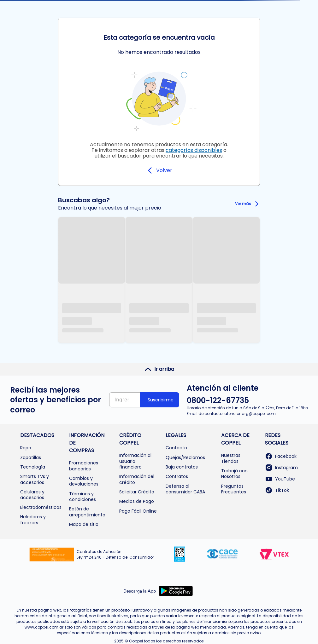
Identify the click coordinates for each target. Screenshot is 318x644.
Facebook (281, 456)
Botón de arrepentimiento (87, 512)
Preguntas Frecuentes (234, 489)
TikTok (277, 490)
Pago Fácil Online (138, 511)
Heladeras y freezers (33, 520)
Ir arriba (159, 369)
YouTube (280, 479)
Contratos (177, 476)
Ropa (26, 448)
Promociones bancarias (84, 466)
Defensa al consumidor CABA (185, 489)
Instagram (281, 468)
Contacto (176, 448)
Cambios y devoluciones (84, 481)
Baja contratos (182, 467)
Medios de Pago (137, 501)
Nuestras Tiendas (231, 458)
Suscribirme (161, 400)
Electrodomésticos (41, 507)
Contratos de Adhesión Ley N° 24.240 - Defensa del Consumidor (115, 554)
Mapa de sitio (84, 524)
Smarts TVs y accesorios (35, 479)
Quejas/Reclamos (185, 457)
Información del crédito (137, 479)
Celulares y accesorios (32, 495)
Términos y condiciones (82, 497)
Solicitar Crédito (137, 492)
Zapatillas (31, 457)
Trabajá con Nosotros (234, 474)
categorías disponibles (194, 150)
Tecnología (33, 467)
